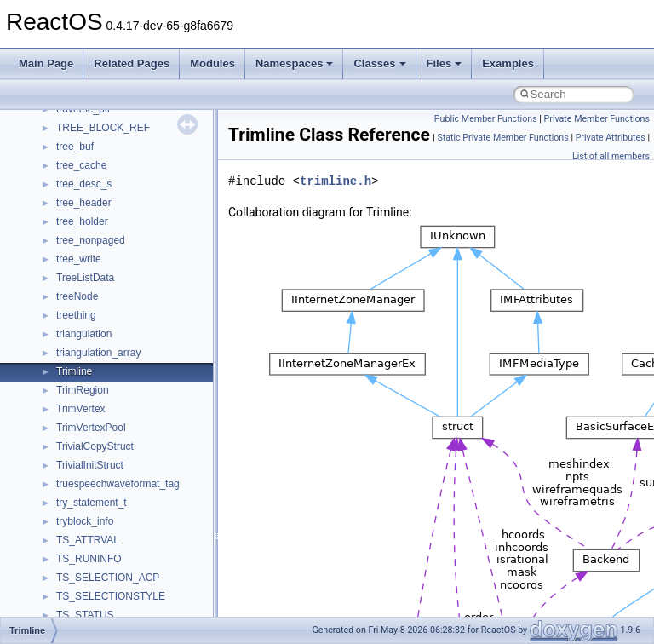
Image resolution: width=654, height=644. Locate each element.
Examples (508, 63)
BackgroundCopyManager (115, 532)
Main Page (46, 63)
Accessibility (84, 158)
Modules (212, 63)
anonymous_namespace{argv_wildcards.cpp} (159, 195)
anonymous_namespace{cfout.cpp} (136, 214)
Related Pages (132, 63)
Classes (379, 63)
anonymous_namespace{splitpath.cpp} (144, 401)
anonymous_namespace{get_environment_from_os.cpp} (184, 270)
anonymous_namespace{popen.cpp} (139, 382)
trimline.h (336, 181)
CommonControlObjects (111, 589)
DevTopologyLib (92, 607)
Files (445, 63)
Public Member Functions (486, 119)
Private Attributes (611, 138)
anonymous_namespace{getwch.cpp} (141, 308)
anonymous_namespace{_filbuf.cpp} (138, 176)
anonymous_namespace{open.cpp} (136, 364)
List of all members (611, 156)
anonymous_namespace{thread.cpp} (139, 439)
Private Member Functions (597, 119)
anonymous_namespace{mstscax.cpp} (143, 345)
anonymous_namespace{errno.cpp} (137, 251)
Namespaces (295, 63)
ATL (65, 514)
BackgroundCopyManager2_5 (124, 570)
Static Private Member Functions (502, 138)
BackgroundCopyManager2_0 (124, 551)
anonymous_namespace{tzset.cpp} (136, 457)
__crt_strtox (83, 139)
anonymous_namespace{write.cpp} (136, 476)
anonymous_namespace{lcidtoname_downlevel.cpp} (175, 326)
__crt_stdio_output (98, 120)
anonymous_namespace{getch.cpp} (138, 289)
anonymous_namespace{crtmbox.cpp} (143, 233)
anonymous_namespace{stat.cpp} (133, 420)
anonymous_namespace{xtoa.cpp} (135, 495)
